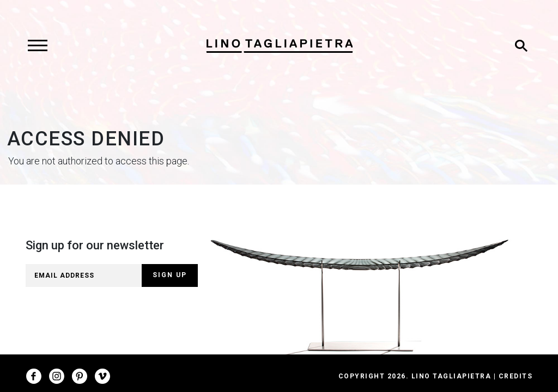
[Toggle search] (521, 46)
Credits (516, 376)
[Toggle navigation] (37, 46)
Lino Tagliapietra (451, 376)
